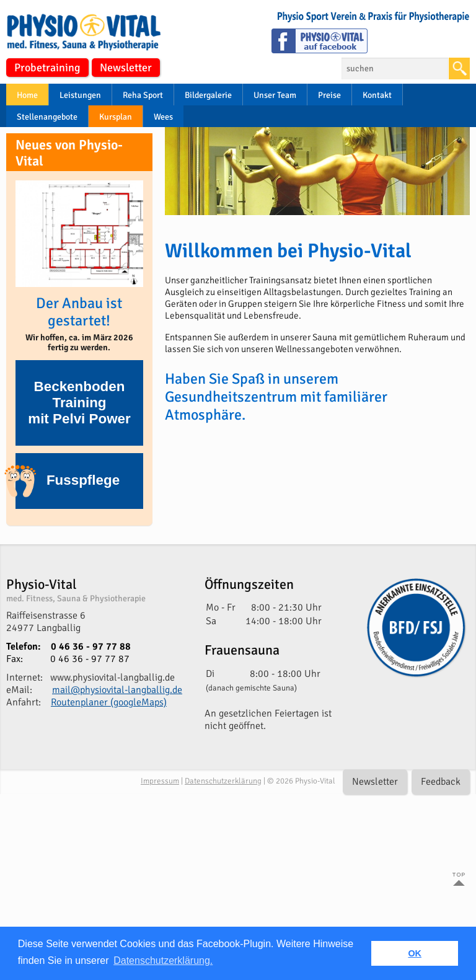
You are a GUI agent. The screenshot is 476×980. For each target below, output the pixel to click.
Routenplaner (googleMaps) (109, 702)
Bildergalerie (208, 95)
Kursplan (116, 117)
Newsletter (126, 68)
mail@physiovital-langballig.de (117, 690)
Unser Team (275, 95)
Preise (329, 95)
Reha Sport (143, 95)
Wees (163, 117)
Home (27, 95)
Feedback (441, 782)
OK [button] (415, 953)
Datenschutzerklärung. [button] (163, 960)
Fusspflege (68, 481)
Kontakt (377, 95)
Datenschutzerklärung (223, 781)
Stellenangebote (47, 117)
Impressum (160, 781)
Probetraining (47, 68)
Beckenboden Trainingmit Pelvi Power (79, 403)
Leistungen (80, 95)
